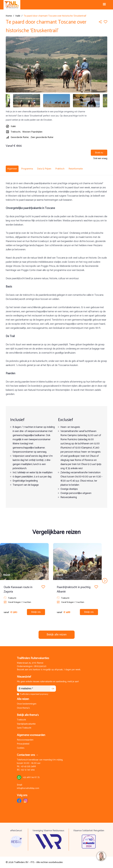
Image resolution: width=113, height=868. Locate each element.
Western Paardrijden (32, 132)
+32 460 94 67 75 (31, 777)
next (105, 581)
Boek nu (99, 153)
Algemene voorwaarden (31, 735)
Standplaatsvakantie (26, 724)
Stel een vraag (100, 158)
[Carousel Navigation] (56, 581)
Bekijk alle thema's (28, 715)
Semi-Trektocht (24, 728)
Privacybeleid (23, 744)
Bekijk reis (36, 612)
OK (53, 689)
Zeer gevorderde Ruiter (42, 137)
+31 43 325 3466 (28, 767)
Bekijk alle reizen (57, 635)
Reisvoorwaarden (25, 740)
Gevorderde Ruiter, (20, 137)
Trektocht (21, 720)
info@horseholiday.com (28, 788)
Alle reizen (23, 699)
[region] (101, 856)
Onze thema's (23, 708)
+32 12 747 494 (28, 770)
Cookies (21, 748)
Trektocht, (16, 132)
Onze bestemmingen (27, 704)
